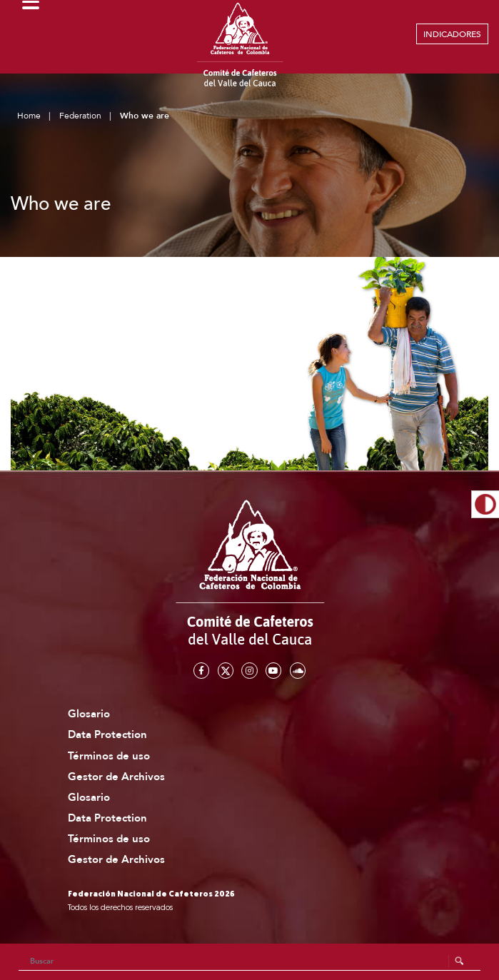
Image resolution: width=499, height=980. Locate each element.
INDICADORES (452, 34)
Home (29, 116)
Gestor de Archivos (116, 777)
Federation (80, 116)
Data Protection (107, 735)
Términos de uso (109, 756)
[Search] (250, 961)
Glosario (89, 714)
